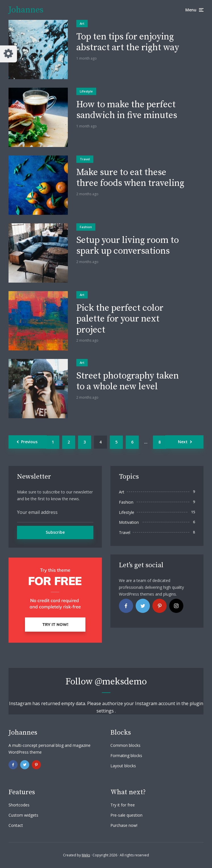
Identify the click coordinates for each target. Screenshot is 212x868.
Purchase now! (124, 825)
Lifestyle (86, 91)
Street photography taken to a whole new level (128, 382)
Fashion (86, 227)
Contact (16, 825)
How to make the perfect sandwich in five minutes (127, 110)
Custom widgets (23, 815)
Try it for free (123, 805)
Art (82, 23)
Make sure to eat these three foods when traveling (130, 178)
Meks (86, 855)
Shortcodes (19, 805)
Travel (85, 159)
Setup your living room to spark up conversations (128, 246)
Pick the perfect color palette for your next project (120, 319)
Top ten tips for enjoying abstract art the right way (128, 42)
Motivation (129, 522)
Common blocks (125, 745)
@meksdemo (121, 682)
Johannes (26, 10)
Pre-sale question (126, 815)
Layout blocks (123, 766)
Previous (29, 442)
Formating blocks (126, 755)
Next (183, 442)
